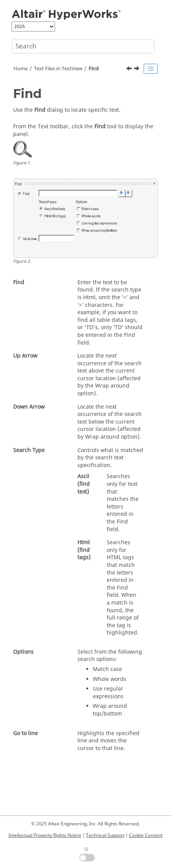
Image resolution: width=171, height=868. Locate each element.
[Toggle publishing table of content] (151, 69)
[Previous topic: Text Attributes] (130, 70)
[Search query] (83, 46)
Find (94, 69)
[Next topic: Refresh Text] (137, 70)
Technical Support (105, 835)
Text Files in (58, 69)
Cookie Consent (146, 835)
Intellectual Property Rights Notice (45, 835)
